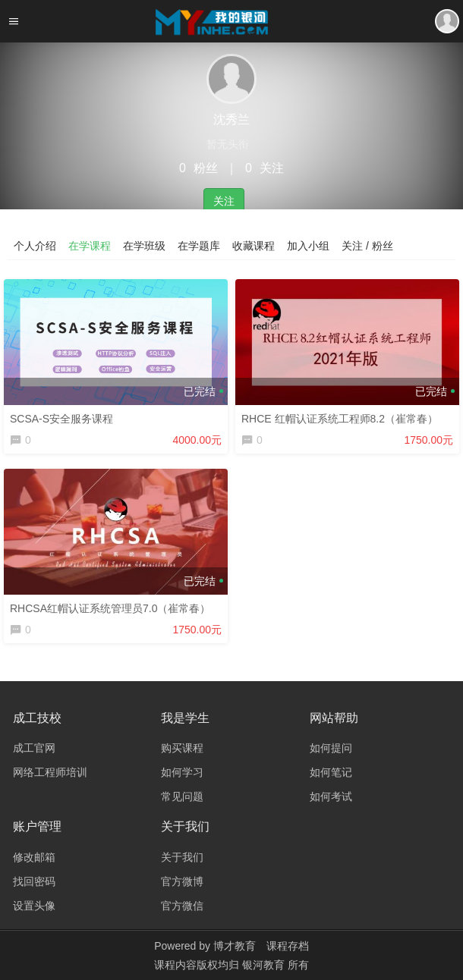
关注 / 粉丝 (367, 246)
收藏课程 (254, 246)
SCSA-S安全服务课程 (61, 419)
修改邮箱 (34, 857)
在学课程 (90, 246)
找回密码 (34, 881)
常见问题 (182, 796)
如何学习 (182, 772)
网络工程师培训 (50, 772)
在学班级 (144, 246)
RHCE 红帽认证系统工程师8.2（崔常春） (340, 419)
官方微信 (182, 906)
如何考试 (331, 796)
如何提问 (331, 748)
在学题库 (199, 246)
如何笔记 (331, 772)
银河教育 (265, 965)
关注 (224, 201)
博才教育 (235, 946)
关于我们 (182, 857)
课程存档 (288, 946)
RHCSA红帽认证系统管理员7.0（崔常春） (110, 608)
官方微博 (182, 881)
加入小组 (308, 246)
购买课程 (182, 748)
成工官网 (34, 748)
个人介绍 (35, 246)
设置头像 (34, 906)
